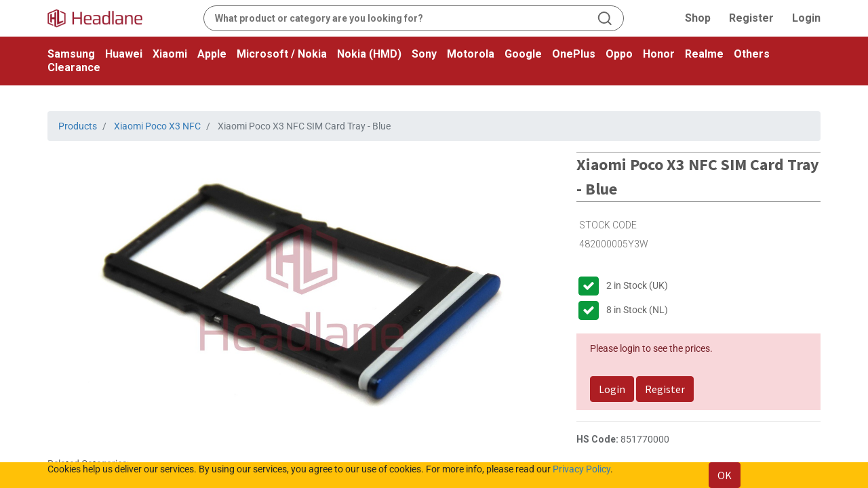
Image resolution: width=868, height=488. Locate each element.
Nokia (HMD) (369, 54)
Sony (424, 54)
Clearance (74, 67)
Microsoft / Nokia (282, 54)
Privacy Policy (581, 469)
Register (751, 18)
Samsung (71, 54)
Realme (704, 54)
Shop (698, 18)
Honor (659, 54)
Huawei (124, 54)
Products (78, 126)
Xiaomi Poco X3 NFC (157, 126)
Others (752, 54)
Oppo (619, 54)
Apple (212, 54)
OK (725, 475)
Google (523, 54)
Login (806, 18)
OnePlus (574, 54)
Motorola (471, 54)
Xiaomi (170, 54)
